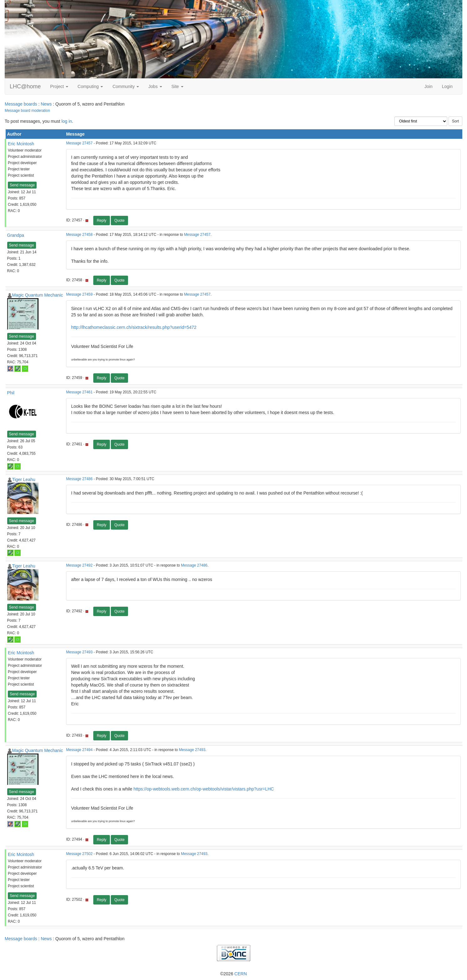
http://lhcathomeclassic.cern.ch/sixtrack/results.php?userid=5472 (134, 327)
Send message (22, 185)
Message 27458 (79, 235)
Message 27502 (79, 854)
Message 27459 (79, 294)
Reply (102, 220)
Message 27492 (79, 565)
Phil (11, 393)
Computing (90, 86)
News (46, 104)
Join (429, 86)
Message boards (21, 104)
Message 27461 (79, 392)
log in (67, 121)
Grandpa (16, 235)
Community (126, 86)
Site (177, 86)
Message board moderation (27, 111)
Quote (119, 220)
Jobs (155, 86)
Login (447, 86)
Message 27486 (79, 479)
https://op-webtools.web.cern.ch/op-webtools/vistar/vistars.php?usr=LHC (204, 789)
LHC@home (25, 86)
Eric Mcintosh (21, 144)
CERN (241, 974)
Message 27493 (79, 652)
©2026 (233, 974)
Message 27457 (79, 143)
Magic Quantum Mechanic (38, 295)
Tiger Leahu (24, 480)
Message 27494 (79, 750)
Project (59, 86)
